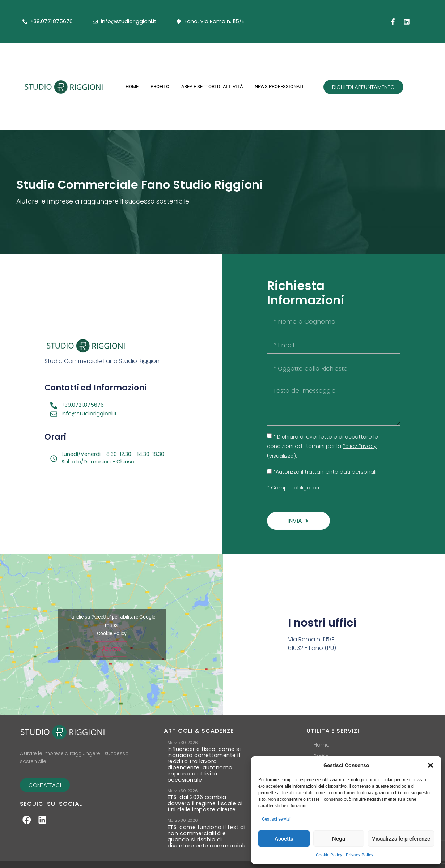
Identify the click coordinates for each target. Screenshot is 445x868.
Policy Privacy (360, 446)
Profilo (160, 87)
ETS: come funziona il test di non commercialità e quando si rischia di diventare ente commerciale (207, 837)
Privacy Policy (360, 855)
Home (132, 87)
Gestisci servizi (276, 819)
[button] (431, 765)
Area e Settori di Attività (212, 87)
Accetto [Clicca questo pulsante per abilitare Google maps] (112, 649)
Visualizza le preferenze (401, 839)
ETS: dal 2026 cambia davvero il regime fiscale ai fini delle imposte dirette (205, 803)
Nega (339, 839)
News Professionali (279, 87)
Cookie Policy (329, 855)
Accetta (284, 839)
